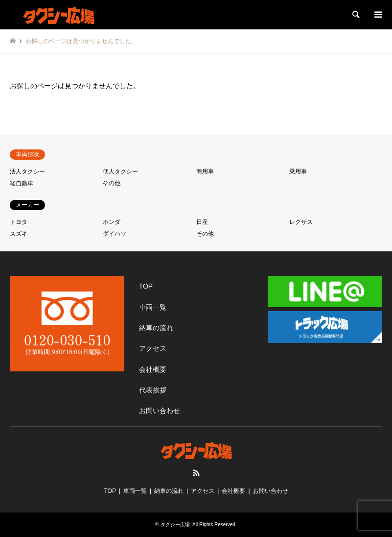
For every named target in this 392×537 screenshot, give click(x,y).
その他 (112, 183)
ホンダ (112, 222)
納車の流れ (156, 328)
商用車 (205, 171)
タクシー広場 (175, 525)
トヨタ (19, 222)
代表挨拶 (153, 390)
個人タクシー (120, 171)
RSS (196, 473)
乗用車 (298, 171)
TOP (146, 286)
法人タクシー (27, 171)
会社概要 (153, 369)
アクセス (153, 348)
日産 (202, 222)
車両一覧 (153, 307)
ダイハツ (115, 234)
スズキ (19, 234)
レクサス (301, 222)
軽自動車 (22, 183)
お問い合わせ (160, 411)
